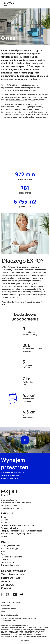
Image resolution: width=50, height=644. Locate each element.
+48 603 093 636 (11, 475)
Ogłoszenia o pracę (10, 565)
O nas (4, 517)
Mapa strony (6, 606)
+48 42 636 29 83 (11, 505)
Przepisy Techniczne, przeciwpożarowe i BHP (22, 531)
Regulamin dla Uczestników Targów (17, 525)
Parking (5, 536)
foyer (8, 100)
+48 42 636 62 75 (11, 479)
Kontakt (6, 588)
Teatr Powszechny (12, 574)
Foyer (4, 554)
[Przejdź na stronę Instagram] (8, 594)
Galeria (4, 560)
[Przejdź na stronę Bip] (22, 594)
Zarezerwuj (8, 585)
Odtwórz (25, 440)
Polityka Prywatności (9, 609)
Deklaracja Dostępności (10, 615)
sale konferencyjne (19, 100)
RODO (3, 612)
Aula (3, 551)
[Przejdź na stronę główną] (8, 4)
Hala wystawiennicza (11, 546)
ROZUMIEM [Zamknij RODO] (25, 641)
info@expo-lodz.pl (15, 508)
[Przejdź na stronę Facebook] (2, 594)
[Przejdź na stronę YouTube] (15, 594)
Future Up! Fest (11, 578)
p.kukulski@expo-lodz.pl (13, 472)
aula (33, 100)
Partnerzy (6, 523)
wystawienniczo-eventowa (25, 97)
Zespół (4, 520)
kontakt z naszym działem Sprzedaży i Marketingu (25, 117)
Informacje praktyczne (12, 557)
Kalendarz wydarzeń (14, 571)
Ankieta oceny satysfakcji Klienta (17, 534)
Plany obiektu (7, 562)
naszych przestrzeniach (37, 114)
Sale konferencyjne (10, 549)
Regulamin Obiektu (10, 528)
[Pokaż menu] (46, 4)
